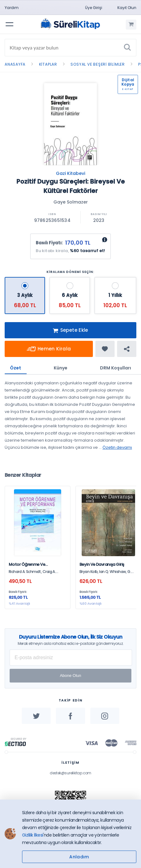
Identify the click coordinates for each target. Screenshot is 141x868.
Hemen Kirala (49, 349)
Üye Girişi (94, 8)
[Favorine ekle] (105, 349)
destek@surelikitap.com (70, 773)
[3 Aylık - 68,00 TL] (25, 296)
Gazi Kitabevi (70, 173)
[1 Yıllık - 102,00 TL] (115, 296)
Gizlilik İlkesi (33, 835)
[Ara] (127, 48)
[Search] (70, 48)
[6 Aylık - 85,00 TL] (70, 296)
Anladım (79, 857)
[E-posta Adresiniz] (71, 658)
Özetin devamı (117, 447)
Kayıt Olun (127, 8)
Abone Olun (71, 676)
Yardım (12, 8)
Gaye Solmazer (71, 202)
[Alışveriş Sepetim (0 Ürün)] (131, 25)
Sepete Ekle (70, 331)
